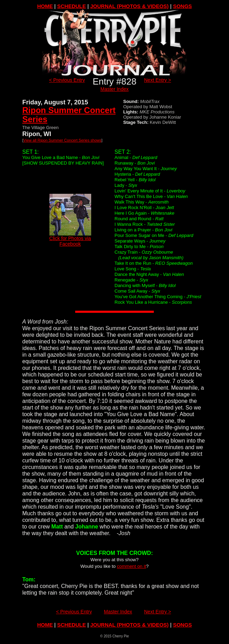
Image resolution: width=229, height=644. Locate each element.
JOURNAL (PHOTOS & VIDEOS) (129, 6)
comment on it (132, 566)
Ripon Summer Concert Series (69, 115)
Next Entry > (157, 80)
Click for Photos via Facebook (70, 239)
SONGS (182, 6)
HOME (45, 6)
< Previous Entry (67, 80)
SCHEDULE (72, 6)
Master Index (115, 89)
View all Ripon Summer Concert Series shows (62, 140)
